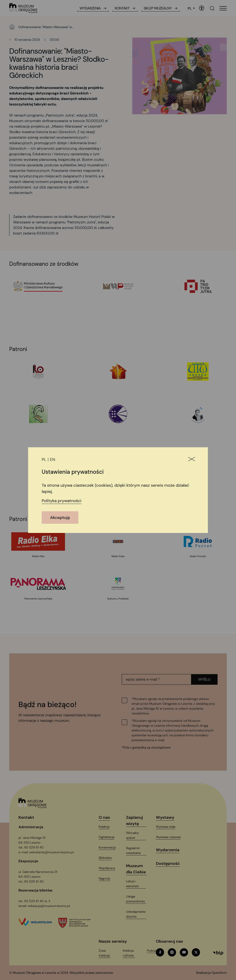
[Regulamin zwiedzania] (139, 851)
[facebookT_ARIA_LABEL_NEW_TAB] (160, 952)
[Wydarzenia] (170, 850)
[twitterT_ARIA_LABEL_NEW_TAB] (196, 952)
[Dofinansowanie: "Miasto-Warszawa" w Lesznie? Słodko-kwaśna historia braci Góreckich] (51, 27)
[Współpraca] (110, 868)
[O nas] (107, 818)
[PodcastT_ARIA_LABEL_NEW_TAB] (155, 951)
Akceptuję (60, 518)
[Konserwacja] (110, 847)
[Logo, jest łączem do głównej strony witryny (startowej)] (33, 803)
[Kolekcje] (107, 827)
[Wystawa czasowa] (171, 837)
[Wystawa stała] (168, 827)
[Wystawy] (168, 818)
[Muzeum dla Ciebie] (139, 869)
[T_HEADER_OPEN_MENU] (223, 8)
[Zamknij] (192, 459)
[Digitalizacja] (109, 837)
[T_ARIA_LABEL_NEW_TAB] (211, 973)
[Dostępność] (171, 864)
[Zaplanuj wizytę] (139, 821)
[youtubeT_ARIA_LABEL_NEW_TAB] (184, 952)
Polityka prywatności (62, 501)
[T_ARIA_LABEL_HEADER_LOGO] (23, 8)
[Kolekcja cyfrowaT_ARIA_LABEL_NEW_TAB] (131, 953)
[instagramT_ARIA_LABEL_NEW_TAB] (172, 952)
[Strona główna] (12, 27)
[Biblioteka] (108, 858)
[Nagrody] (107, 879)
